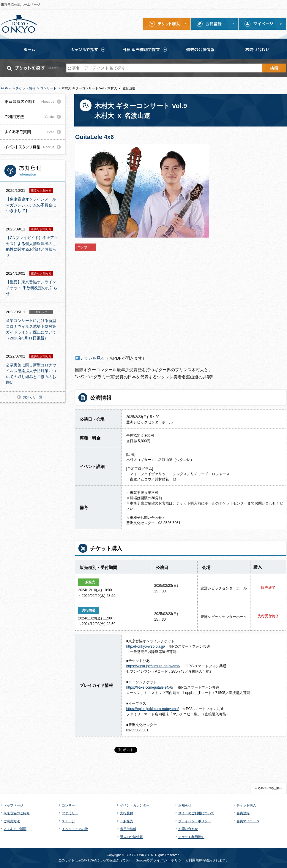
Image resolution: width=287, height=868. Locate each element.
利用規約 (195, 860)
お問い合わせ (188, 829)
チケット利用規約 (191, 837)
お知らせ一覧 (33, 397)
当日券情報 (128, 829)
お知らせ (185, 805)
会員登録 (243, 813)
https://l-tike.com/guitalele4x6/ (150, 687)
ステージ (68, 821)
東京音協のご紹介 (17, 813)
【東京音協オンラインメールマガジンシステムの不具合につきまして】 (31, 205)
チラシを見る (92, 358)
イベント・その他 (75, 829)
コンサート (70, 805)
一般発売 (127, 821)
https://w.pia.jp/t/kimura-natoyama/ (153, 666)
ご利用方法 (12, 821)
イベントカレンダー (135, 805)
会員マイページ (248, 821)
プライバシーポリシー (195, 821)
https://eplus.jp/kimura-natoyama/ (153, 709)
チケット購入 (246, 805)
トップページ (13, 805)
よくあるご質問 (15, 829)
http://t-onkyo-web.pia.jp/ (146, 646)
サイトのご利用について (196, 813)
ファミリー (70, 813)
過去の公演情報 (131, 837)
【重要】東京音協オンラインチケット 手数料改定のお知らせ (32, 288)
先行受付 (127, 813)
